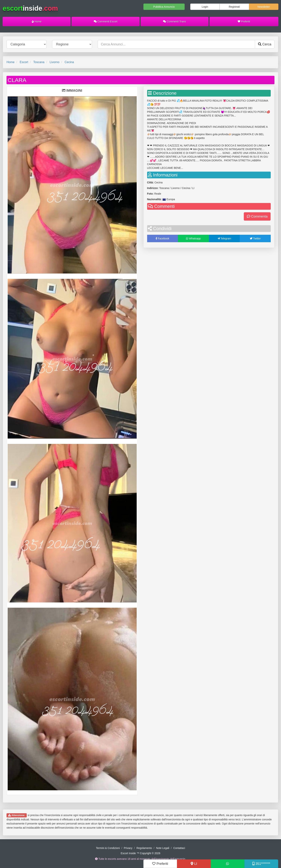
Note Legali (163, 848)
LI (194, 864)
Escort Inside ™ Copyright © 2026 (141, 853)
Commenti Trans (174, 21)
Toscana (39, 62)
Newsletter (264, 7)
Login (205, 7)
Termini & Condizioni (108, 848)
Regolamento (144, 848)
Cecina (69, 62)
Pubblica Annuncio (164, 7)
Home (37, 21)
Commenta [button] (257, 216)
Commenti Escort (106, 21)
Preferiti (244, 21)
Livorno (55, 62)
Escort (24, 62)
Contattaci (179, 848)
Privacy (128, 848)
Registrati (234, 7)
